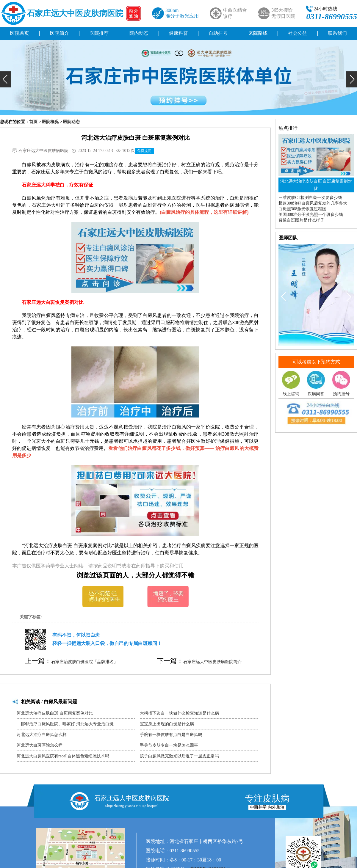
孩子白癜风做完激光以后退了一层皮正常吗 (179, 756)
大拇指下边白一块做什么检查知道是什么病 (179, 713)
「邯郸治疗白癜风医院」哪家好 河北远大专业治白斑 (65, 724)
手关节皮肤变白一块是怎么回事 (169, 745)
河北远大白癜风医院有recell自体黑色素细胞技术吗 (63, 756)
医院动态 (71, 122)
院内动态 (139, 33)
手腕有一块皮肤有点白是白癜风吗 (171, 735)
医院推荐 (99, 33)
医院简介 (59, 33)
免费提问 (144, 151)
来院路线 (258, 33)
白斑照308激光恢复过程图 (302, 209)
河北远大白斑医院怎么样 (40, 745)
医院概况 (50, 122)
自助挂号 (218, 33)
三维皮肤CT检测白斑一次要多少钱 (310, 198)
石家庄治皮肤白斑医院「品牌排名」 (84, 662)
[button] (6, 79)
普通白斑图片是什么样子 (301, 220)
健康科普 (178, 33)
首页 (33, 122)
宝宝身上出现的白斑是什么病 (167, 724)
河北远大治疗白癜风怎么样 (42, 735)
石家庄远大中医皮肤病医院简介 (212, 662)
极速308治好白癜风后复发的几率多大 (313, 203)
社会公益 (297, 33)
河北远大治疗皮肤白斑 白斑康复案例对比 (55, 713)
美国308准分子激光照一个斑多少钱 (311, 215)
